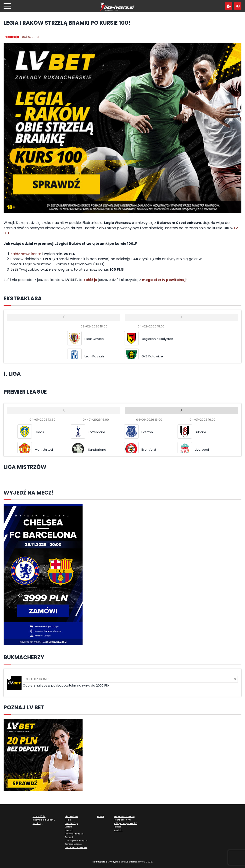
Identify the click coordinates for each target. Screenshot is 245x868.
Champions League (76, 841)
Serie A (69, 837)
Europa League (73, 844)
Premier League (74, 834)
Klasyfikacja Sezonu (44, 820)
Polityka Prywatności (125, 823)
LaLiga (68, 827)
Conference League (76, 847)
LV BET (101, 816)
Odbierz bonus (130, 679)
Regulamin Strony (124, 816)
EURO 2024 (39, 816)
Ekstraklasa (71, 816)
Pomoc (117, 827)
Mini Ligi (37, 823)
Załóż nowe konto (26, 254)
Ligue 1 (69, 830)
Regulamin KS (122, 820)
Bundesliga (71, 823)
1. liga (68, 820)
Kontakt (118, 830)
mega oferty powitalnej (164, 280)
